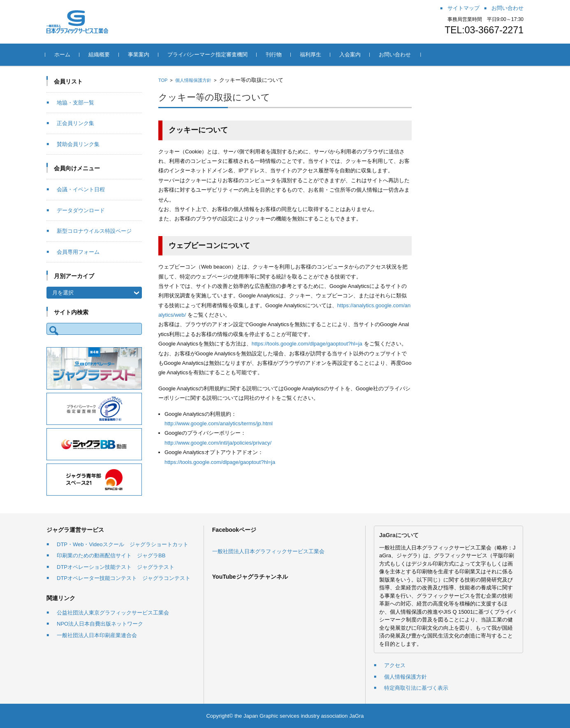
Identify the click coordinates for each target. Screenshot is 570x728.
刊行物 (275, 54)
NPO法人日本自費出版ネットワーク (100, 624)
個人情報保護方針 (193, 80)
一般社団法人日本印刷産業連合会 (97, 635)
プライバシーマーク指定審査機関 (209, 54)
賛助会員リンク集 (78, 144)
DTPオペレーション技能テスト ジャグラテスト (116, 567)
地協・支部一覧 (75, 103)
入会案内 (351, 54)
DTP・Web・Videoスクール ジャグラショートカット (123, 544)
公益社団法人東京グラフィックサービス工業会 (113, 613)
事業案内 (140, 54)
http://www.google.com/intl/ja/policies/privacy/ (218, 443)
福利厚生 (312, 54)
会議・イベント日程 (81, 189)
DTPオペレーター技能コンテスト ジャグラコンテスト (124, 578)
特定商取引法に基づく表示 (416, 688)
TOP (163, 80)
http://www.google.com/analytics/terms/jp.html (219, 423)
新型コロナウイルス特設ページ (94, 231)
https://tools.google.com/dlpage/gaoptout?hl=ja (307, 344)
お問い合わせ (396, 54)
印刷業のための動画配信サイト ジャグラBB (111, 555)
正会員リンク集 (75, 123)
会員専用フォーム (78, 252)
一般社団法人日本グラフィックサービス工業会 (268, 551)
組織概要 (100, 54)
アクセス (395, 665)
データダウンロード (81, 210)
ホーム (64, 54)
